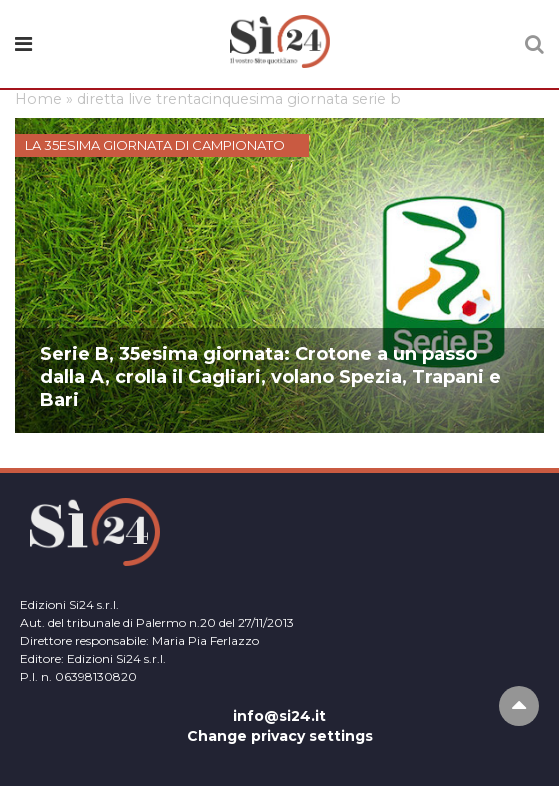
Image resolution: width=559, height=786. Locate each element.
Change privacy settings (280, 736)
